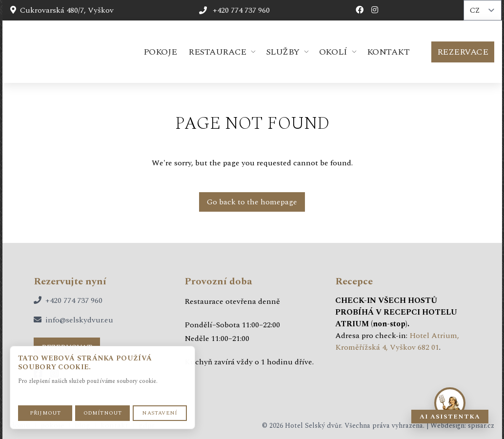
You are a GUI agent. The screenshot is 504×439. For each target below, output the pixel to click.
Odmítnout (103, 413)
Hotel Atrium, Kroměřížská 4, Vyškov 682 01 (397, 341)
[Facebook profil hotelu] (360, 10)
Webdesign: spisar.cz (462, 426)
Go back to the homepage (252, 202)
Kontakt (388, 52)
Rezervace (463, 52)
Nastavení (160, 413)
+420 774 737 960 (74, 300)
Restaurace (217, 52)
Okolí (333, 52)
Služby (283, 52)
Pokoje (160, 52)
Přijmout (45, 413)
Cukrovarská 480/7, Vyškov (62, 10)
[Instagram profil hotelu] (375, 10)
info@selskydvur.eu (79, 320)
